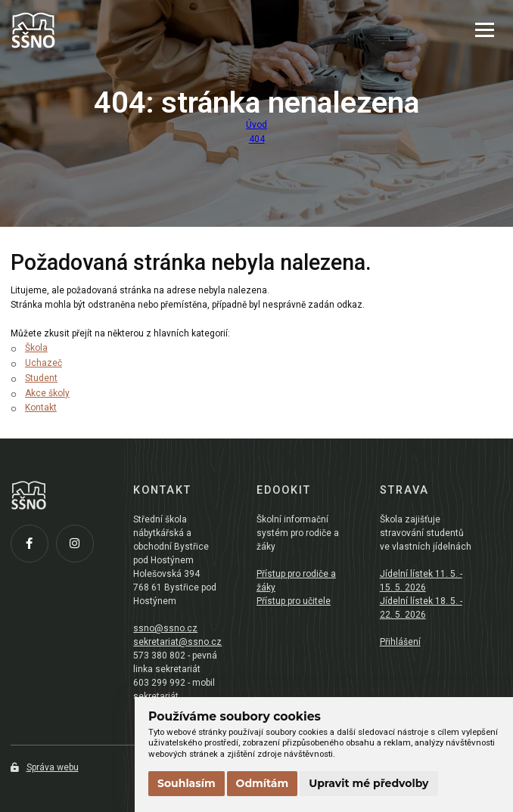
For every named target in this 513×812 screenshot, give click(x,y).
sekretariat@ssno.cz (177, 642)
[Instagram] (79, 547)
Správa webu (45, 767)
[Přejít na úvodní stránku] (86, 30)
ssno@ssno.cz (165, 628)
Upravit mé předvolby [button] (368, 783)
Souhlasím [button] (187, 783)
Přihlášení (400, 642)
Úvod (256, 125)
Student (41, 378)
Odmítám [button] (263, 783)
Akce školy (47, 393)
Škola (36, 348)
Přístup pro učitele (294, 601)
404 (257, 139)
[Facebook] (33, 547)
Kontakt (41, 408)
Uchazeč (44, 363)
